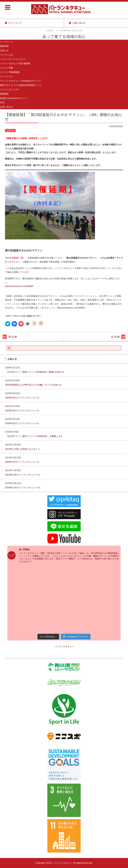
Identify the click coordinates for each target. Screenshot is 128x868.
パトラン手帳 (6, 68)
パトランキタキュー (64, 647)
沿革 (2, 103)
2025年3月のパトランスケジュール (22, 410)
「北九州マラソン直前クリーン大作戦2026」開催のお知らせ (34, 372)
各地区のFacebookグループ (13, 98)
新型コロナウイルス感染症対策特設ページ (21, 85)
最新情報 (4, 46)
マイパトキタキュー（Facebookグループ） (21, 81)
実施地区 (4, 94)
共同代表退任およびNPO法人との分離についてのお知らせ (33, 385)
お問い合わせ (6, 107)
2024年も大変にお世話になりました (23, 449)
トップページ (6, 42)
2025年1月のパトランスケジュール (22, 462)
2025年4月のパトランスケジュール (22, 398)
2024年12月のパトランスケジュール (23, 475)
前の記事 (13, 337)
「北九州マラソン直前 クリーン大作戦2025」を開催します (34, 436)
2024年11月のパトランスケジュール (23, 488)
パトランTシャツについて (13, 59)
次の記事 (115, 337)
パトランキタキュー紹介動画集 (15, 63)
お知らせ (4, 50)
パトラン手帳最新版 (10, 72)
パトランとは (6, 55)
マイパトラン (6, 76)
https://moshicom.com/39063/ (19, 286)
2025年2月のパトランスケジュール (22, 423)
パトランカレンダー (10, 90)
